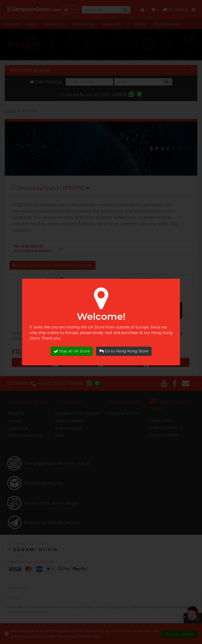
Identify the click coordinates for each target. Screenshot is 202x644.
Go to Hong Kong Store (124, 351)
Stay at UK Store (72, 351)
